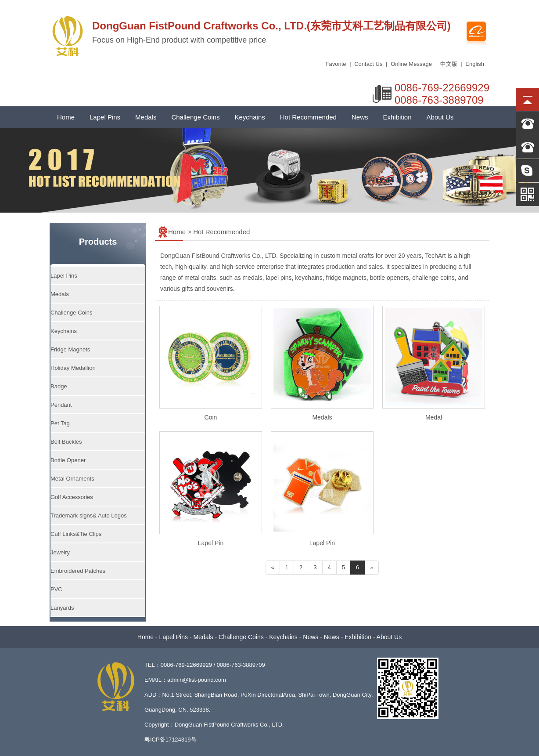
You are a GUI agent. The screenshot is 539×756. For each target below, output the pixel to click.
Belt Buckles (66, 442)
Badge (59, 386)
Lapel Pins (105, 117)
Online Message (411, 64)
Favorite (336, 64)
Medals (146, 117)
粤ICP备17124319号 (171, 740)
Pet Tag (60, 423)
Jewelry (60, 552)
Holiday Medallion (73, 368)
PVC (56, 589)
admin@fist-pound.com (197, 680)
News (360, 117)
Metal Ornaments (72, 479)
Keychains (250, 117)
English (475, 64)
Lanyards (62, 608)
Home (66, 117)
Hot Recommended (308, 117)
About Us (440, 117)
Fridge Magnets (70, 349)
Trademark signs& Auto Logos (89, 515)
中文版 (449, 64)
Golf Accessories (72, 497)
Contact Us (368, 64)
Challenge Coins (195, 117)
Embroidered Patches (78, 571)
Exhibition (397, 117)
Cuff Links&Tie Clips (76, 534)
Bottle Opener (68, 460)
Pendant (61, 405)
